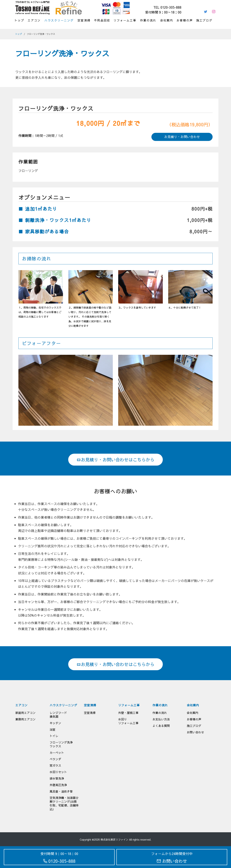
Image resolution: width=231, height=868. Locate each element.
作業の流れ (148, 20)
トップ (19, 20)
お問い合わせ (195, 732)
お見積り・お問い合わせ (182, 137)
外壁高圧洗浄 (58, 785)
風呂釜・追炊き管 (61, 791)
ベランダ (55, 759)
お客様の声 (185, 20)
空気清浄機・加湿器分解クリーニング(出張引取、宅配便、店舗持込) (64, 803)
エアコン (34, 20)
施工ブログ (204, 20)
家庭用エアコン (25, 713)
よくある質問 (161, 726)
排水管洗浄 (57, 778)
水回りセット (58, 772)
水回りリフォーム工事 (128, 721)
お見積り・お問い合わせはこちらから (115, 460)
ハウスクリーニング (59, 20)
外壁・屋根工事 (128, 713)
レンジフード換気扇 (58, 715)
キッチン (55, 723)
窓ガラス (55, 765)
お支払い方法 (161, 719)
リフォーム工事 (125, 20)
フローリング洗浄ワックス (61, 744)
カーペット (57, 753)
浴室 (53, 729)
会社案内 (167, 20)
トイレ (54, 736)
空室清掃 (84, 20)
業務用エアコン (25, 719)
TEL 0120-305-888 (167, 7)
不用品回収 (102, 20)
